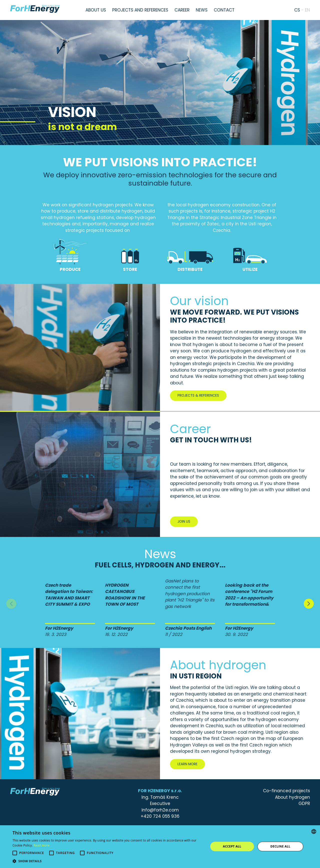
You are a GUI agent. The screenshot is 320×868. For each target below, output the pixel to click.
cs (297, 10)
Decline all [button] (280, 846)
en (307, 10)
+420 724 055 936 (160, 816)
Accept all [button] (232, 846)
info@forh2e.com (160, 810)
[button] (108, 861)
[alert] (160, 847)
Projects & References (198, 395)
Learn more (187, 764)
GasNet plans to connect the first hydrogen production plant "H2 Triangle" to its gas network (190, 594)
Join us (184, 522)
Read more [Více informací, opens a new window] (41, 845)
